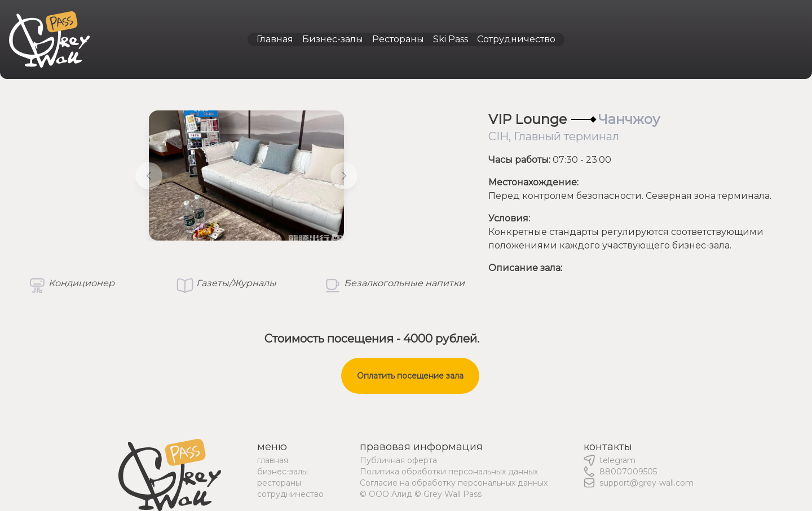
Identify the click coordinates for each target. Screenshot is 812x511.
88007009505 (628, 472)
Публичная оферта (398, 460)
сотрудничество (290, 494)
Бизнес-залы (333, 39)
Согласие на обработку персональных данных (454, 483)
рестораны (279, 483)
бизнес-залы (283, 472)
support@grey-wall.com (646, 483)
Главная (275, 39)
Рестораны (398, 39)
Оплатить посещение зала (410, 376)
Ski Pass (451, 39)
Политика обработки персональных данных (449, 472)
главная (273, 460)
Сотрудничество (516, 39)
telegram (617, 460)
